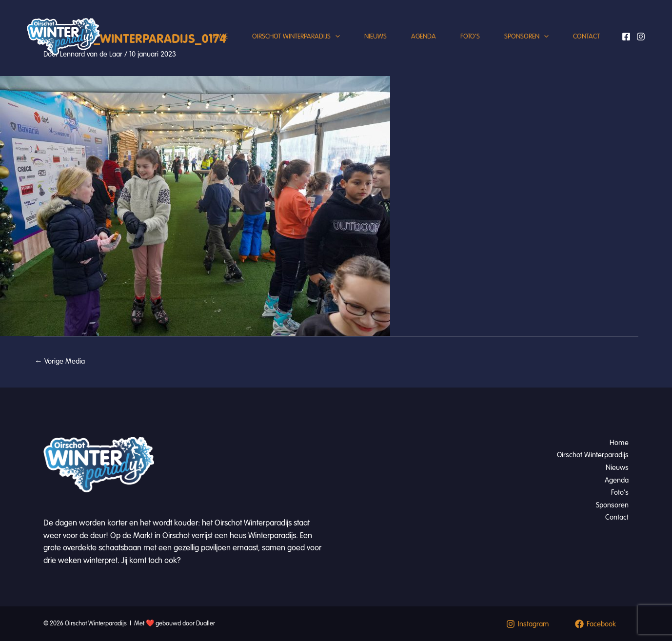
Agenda (424, 36)
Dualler (206, 623)
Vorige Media (60, 361)
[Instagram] (641, 37)
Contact (586, 36)
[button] (335, 37)
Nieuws (376, 36)
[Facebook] (626, 37)
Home (219, 36)
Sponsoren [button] (526, 37)
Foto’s (470, 36)
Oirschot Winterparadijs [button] (296, 37)
